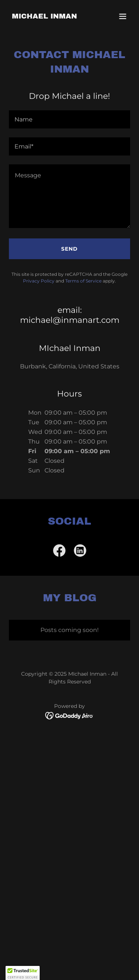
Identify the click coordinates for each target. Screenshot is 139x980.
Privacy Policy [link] (39, 281)
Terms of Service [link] (83, 281)
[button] (123, 16)
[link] (44, 16)
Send (69, 249)
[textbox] (69, 119)
